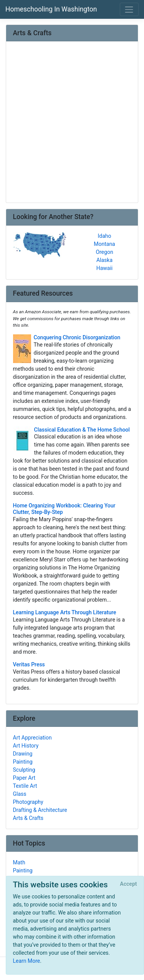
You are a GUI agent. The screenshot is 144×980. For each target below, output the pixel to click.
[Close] (128, 884)
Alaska (104, 260)
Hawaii (105, 268)
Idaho (104, 236)
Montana (104, 244)
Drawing (23, 754)
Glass (20, 794)
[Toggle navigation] (129, 9)
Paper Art (24, 778)
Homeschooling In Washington (51, 9)
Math (19, 862)
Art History (26, 746)
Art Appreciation (32, 738)
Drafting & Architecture (40, 810)
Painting (23, 762)
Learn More (27, 961)
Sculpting (24, 770)
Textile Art (25, 786)
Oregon (104, 252)
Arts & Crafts (28, 818)
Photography (28, 802)
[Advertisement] (72, 123)
